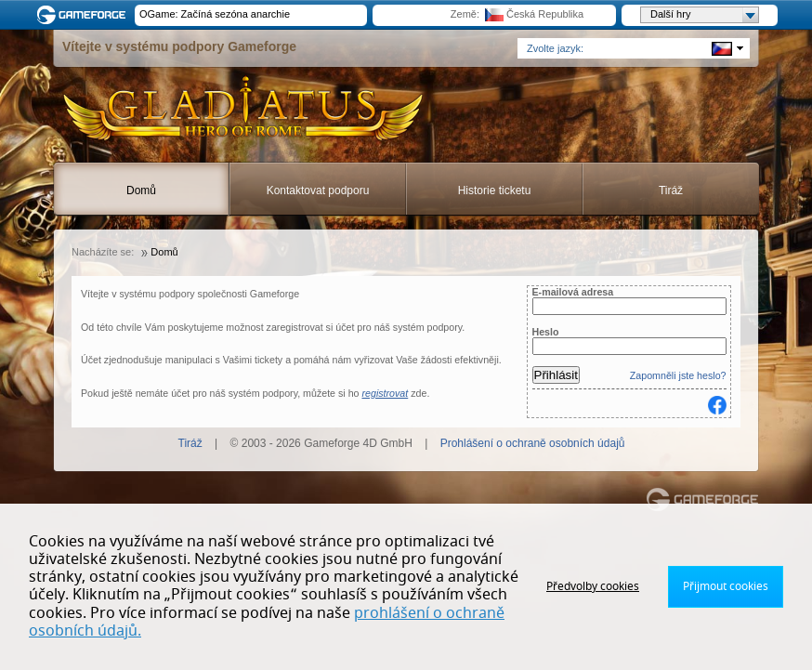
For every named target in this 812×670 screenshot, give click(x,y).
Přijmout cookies (726, 586)
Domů (141, 190)
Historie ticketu (495, 190)
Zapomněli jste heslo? (678, 375)
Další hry (704, 15)
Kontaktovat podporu (318, 190)
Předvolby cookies (593, 586)
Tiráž (671, 190)
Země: (465, 14)
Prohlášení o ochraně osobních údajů (533, 443)
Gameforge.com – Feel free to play (85, 15)
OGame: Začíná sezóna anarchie (215, 14)
